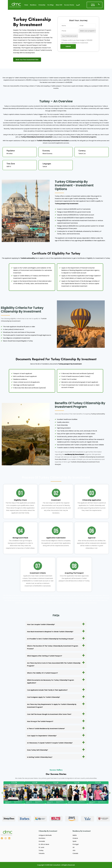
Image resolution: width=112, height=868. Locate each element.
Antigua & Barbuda (45, 835)
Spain (75, 841)
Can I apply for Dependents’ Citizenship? (42, 736)
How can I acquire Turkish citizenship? (41, 624)
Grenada (42, 841)
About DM (59, 5)
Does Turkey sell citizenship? (38, 750)
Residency (33, 5)
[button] (56, 624)
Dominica (42, 838)
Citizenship (42, 5)
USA (74, 850)
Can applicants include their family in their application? (47, 690)
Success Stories (69, 5)
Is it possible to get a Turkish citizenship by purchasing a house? (50, 639)
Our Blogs (50, 5)
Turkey (41, 850)
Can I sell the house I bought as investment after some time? (49, 714)
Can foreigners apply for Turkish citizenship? (44, 697)
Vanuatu (42, 853)
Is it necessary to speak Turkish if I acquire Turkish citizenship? (50, 743)
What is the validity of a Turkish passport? (42, 673)
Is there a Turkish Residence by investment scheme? (46, 729)
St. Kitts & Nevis (44, 844)
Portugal (76, 844)
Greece (75, 838)
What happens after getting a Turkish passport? (45, 656)
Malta (75, 835)
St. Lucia (41, 847)
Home (26, 5)
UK (74, 847)
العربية (78, 5)
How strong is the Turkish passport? (40, 721)
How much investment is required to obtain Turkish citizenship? (50, 632)
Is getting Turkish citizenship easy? (40, 757)
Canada (75, 853)
